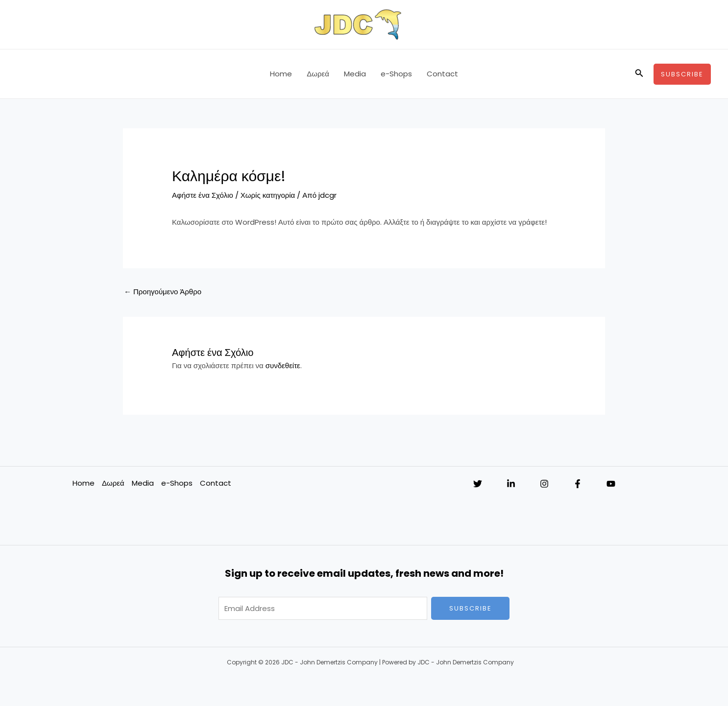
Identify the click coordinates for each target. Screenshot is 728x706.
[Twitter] (478, 484)
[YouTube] (611, 484)
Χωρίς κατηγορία (268, 195)
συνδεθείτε (283, 365)
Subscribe (471, 608)
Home (281, 74)
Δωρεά (318, 74)
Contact (442, 74)
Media (355, 74)
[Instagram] (544, 484)
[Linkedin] (511, 484)
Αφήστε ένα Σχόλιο (203, 195)
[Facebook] (578, 484)
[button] (639, 74)
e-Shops (396, 74)
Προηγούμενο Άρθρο (163, 292)
